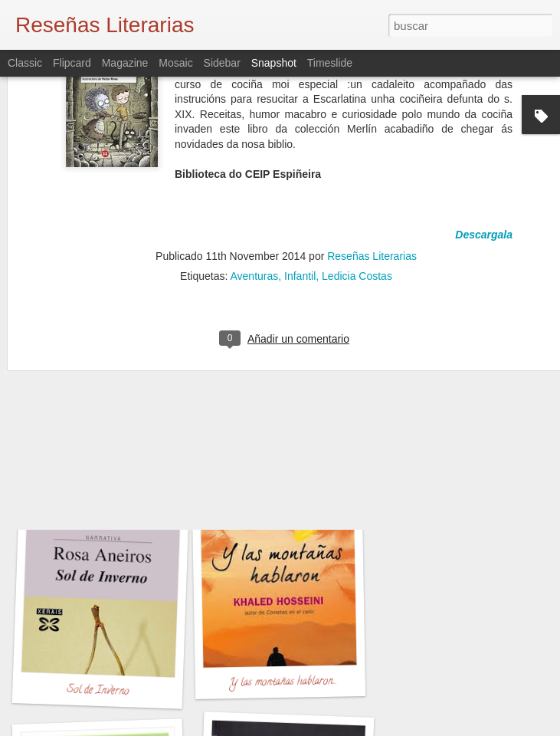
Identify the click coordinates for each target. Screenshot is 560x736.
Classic (25, 63)
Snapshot (274, 63)
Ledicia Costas (357, 185)
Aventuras (254, 185)
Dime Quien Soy (102, 474)
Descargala (484, 143)
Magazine (125, 63)
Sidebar (222, 63)
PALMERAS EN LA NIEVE (301, 483)
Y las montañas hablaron (282, 683)
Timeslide (330, 63)
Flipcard (72, 63)
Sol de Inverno (97, 692)
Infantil (300, 185)
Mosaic (175, 63)
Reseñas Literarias (372, 165)
